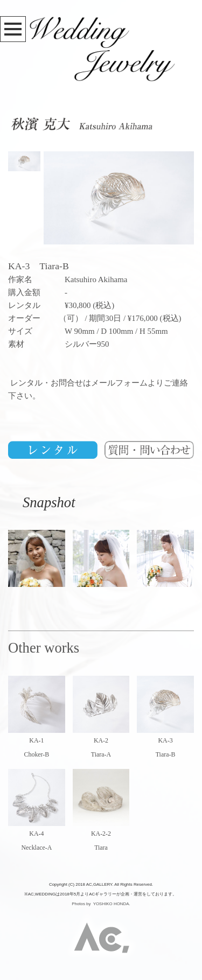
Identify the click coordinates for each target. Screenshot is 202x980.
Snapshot (42, 502)
